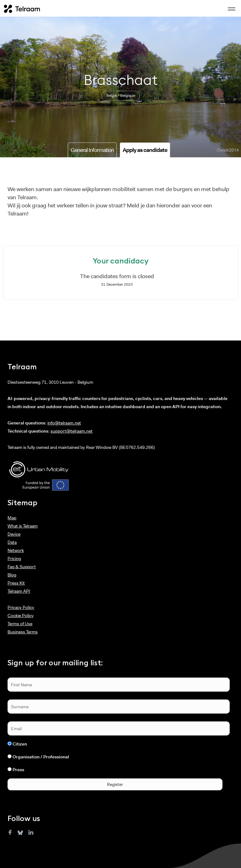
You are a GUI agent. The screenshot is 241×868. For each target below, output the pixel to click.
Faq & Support (22, 567)
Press (18, 770)
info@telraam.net (64, 423)
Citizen (20, 744)
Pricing (14, 559)
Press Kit (16, 583)
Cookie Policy (21, 616)
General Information (92, 150)
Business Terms (23, 632)
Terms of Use (20, 624)
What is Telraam (23, 526)
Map (12, 518)
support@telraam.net (72, 431)
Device (14, 534)
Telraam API (19, 591)
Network (16, 550)
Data (12, 542)
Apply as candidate (145, 150)
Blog (12, 575)
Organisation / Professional (41, 757)
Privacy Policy (21, 607)
